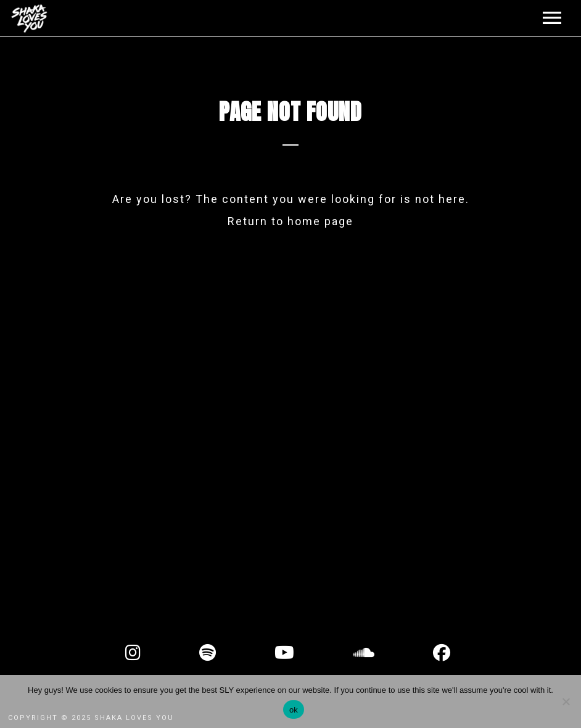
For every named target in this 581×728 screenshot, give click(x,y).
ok (294, 710)
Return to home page (290, 221)
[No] (566, 701)
